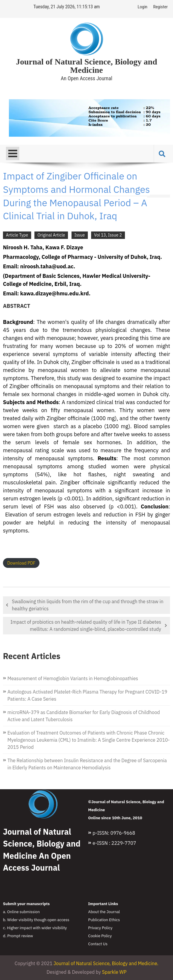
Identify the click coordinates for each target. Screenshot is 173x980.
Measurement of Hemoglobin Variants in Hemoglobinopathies (73, 678)
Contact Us (98, 944)
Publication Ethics (104, 920)
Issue (80, 235)
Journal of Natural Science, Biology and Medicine (86, 66)
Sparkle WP (114, 972)
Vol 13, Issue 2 (108, 235)
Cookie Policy (100, 936)
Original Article (51, 235)
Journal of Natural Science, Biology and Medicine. (106, 963)
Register (160, 7)
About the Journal (104, 912)
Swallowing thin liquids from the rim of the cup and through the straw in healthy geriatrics (88, 605)
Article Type (17, 235)
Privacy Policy (100, 928)
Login (143, 7)
